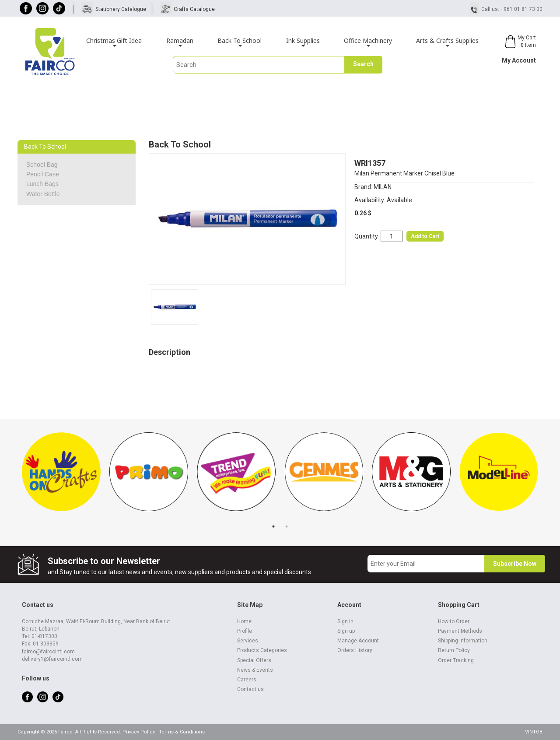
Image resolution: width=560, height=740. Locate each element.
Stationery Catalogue (121, 9)
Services (248, 641)
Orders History (355, 650)
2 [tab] (287, 526)
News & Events (255, 670)
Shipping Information (463, 641)
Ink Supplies (303, 42)
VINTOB (534, 732)
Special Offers (254, 660)
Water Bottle (43, 194)
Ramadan (180, 42)
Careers (247, 680)
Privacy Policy (139, 732)
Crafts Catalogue (194, 9)
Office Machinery (368, 42)
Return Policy (454, 650)
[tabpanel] (61, 476)
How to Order (454, 621)
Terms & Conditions (182, 732)
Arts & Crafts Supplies (447, 42)
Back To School (240, 42)
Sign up (346, 631)
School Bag (42, 165)
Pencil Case (43, 174)
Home (244, 621)
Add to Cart (425, 236)
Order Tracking (456, 660)
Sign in (345, 621)
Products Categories (262, 650)
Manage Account (358, 641)
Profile (245, 631)
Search (363, 64)
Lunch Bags (42, 184)
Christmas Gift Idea (114, 42)
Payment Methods (460, 631)
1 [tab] (273, 526)
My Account (519, 60)
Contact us (250, 689)
